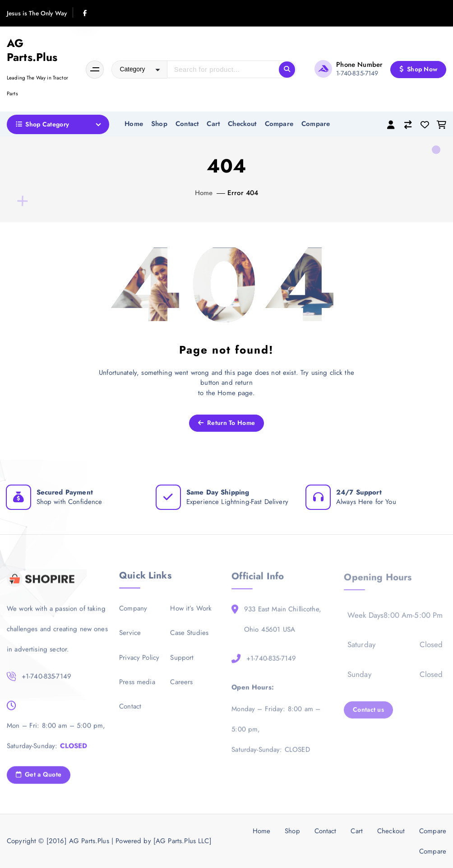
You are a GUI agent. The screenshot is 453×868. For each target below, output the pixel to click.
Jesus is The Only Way (37, 13)
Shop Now (418, 69)
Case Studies (189, 639)
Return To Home (226, 423)
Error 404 (243, 193)
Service (130, 639)
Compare (279, 124)
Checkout (242, 124)
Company (133, 615)
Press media (137, 688)
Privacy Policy (139, 664)
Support (182, 664)
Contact (187, 124)
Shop (159, 124)
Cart (213, 124)
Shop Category (42, 124)
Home (134, 124)
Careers (181, 688)
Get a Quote (39, 780)
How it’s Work (191, 615)
